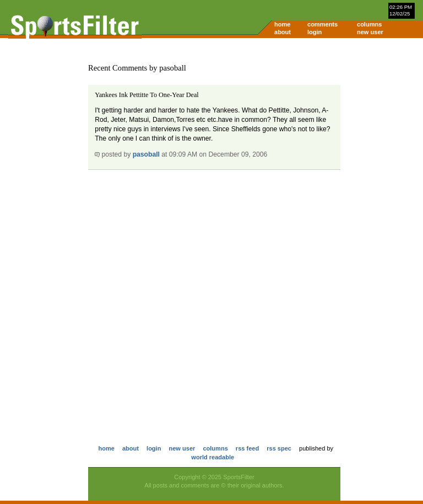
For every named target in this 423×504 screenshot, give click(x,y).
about (283, 32)
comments (322, 24)
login (314, 32)
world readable (213, 457)
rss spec (279, 448)
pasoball (146, 154)
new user (370, 32)
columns (369, 24)
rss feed (247, 448)
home (282, 24)
